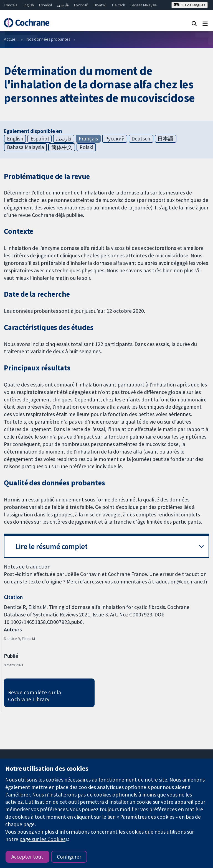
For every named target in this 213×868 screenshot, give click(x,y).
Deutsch (119, 5)
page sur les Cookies (42, 839)
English (28, 5)
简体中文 (62, 147)
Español (45, 5)
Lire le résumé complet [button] (51, 546)
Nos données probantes (48, 39)
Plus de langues (190, 5)
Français (11, 5)
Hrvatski (100, 5)
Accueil (11, 39)
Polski (86, 147)
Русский (81, 5)
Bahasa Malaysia (144, 5)
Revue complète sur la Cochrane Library (35, 696)
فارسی (63, 5)
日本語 (165, 139)
